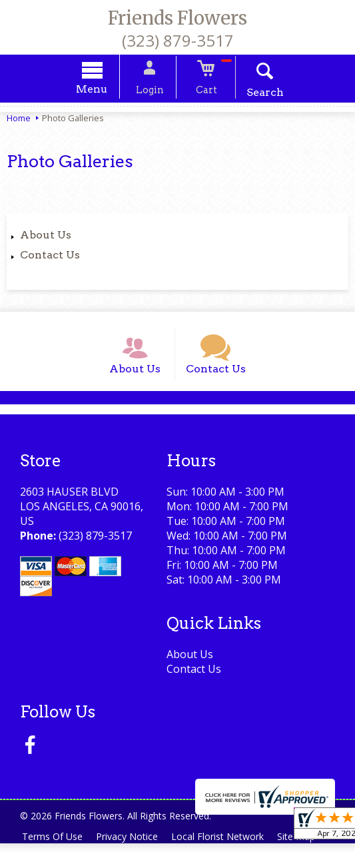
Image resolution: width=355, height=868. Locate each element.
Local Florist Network (224, 846)
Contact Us (50, 257)
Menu (101, 91)
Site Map (305, 846)
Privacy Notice (131, 846)
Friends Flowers (177, 18)
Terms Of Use (54, 846)
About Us (46, 237)
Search (256, 94)
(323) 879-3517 (178, 40)
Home (19, 120)
